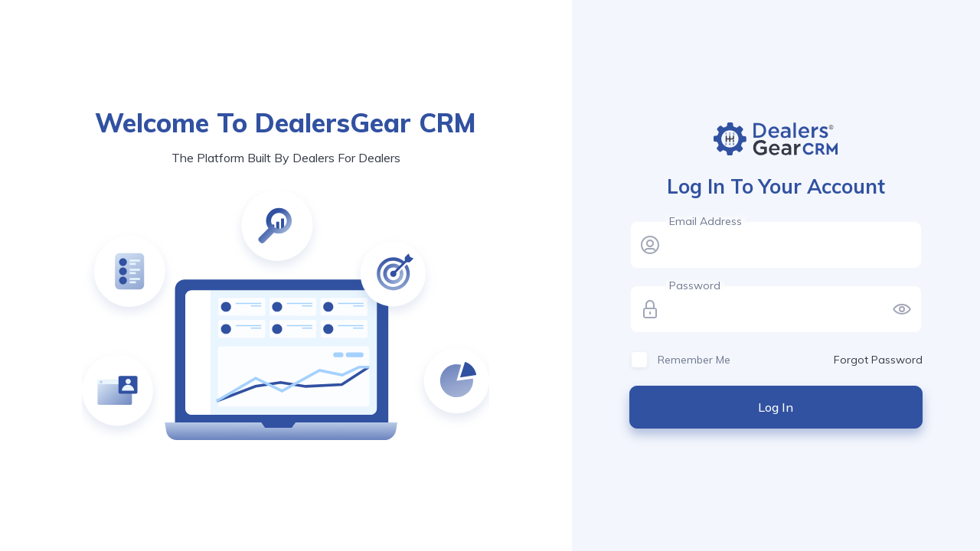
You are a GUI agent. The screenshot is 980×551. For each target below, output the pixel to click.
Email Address (706, 221)
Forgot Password (878, 360)
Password (695, 285)
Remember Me (694, 360)
